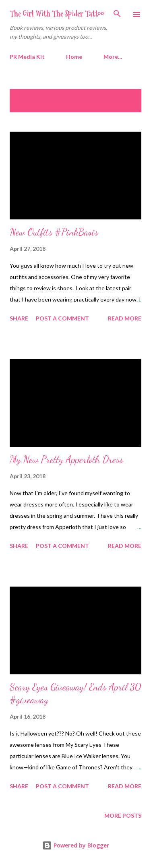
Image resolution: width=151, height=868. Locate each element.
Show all (120, 97)
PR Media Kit (27, 57)
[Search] (117, 14)
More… (113, 57)
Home (74, 57)
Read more (125, 318)
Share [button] (19, 318)
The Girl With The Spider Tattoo (57, 14)
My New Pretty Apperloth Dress (66, 460)
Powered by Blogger (76, 845)
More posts (123, 815)
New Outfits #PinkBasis (54, 232)
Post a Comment (62, 318)
